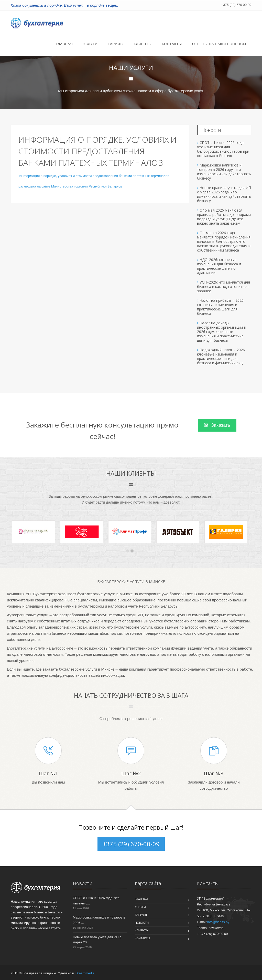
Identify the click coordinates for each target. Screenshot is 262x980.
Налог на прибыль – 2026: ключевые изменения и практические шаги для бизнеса (221, 307)
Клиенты (143, 44)
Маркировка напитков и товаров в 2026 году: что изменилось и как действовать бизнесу (224, 172)
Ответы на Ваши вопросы (219, 44)
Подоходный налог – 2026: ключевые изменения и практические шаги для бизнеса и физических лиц (221, 356)
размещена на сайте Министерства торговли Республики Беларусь (70, 186)
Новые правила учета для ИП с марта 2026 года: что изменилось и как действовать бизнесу (224, 194)
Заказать (217, 425)
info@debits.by (218, 922)
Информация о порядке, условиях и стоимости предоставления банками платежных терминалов (94, 176)
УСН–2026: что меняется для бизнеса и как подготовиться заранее (223, 286)
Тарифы (116, 44)
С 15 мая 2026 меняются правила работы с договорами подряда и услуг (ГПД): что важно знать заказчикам (224, 217)
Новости (142, 923)
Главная (64, 44)
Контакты (172, 44)
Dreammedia (85, 973)
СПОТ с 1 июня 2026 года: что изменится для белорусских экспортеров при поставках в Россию (223, 149)
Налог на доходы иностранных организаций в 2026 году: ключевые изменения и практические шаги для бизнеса (221, 332)
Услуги (90, 44)
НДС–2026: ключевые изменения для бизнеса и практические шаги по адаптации (219, 266)
